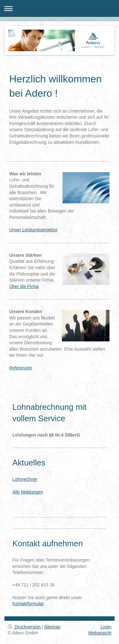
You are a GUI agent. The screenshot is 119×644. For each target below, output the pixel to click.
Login (106, 627)
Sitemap (52, 627)
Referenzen (21, 368)
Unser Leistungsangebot (33, 230)
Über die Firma (24, 286)
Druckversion (25, 627)
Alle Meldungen (28, 492)
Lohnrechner (25, 479)
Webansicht (100, 633)
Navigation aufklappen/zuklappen (60, 8)
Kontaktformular (28, 604)
